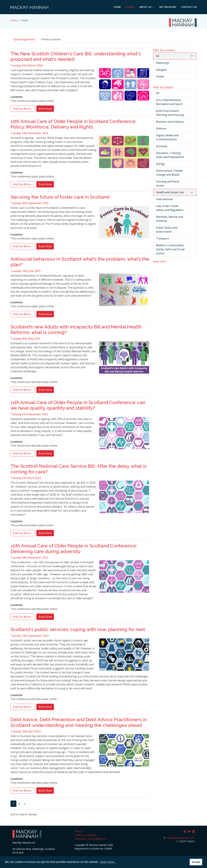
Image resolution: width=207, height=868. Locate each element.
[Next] (25, 804)
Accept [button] (196, 862)
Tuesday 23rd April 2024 (26, 478)
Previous (51, 39)
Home (117, 7)
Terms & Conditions (86, 835)
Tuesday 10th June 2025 (26, 271)
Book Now (45, 109)
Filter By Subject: (163, 87)
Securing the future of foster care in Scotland (60, 197)
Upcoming (24, 39)
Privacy (78, 831)
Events (130, 7)
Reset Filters (160, 262)
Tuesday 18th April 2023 (26, 731)
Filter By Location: (164, 50)
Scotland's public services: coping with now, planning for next (78, 629)
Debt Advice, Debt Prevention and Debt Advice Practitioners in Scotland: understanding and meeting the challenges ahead (79, 722)
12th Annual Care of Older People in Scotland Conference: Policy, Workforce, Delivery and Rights (73, 124)
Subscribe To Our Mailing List (91, 839)
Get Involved (168, 7)
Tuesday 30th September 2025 (30, 203)
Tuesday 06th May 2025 (25, 339)
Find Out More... (22, 109)
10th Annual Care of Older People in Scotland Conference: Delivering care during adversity (74, 549)
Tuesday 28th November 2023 (29, 558)
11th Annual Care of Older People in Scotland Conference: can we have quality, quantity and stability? (78, 405)
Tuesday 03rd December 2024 (29, 414)
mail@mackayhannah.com (180, 838)
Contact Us (189, 7)
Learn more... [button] (108, 862)
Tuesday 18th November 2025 (29, 133)
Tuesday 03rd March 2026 (27, 65)
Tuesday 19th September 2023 (30, 636)
